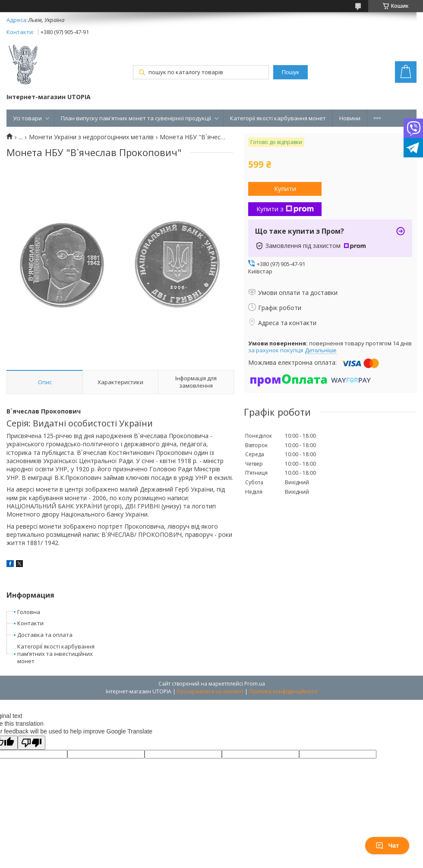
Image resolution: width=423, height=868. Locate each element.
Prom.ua (255, 684)
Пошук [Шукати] (290, 72)
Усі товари (27, 118)
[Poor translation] (32, 743)
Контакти (30, 623)
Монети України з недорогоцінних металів (91, 137)
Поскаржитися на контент (210, 691)
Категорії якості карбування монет (278, 118)
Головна (29, 612)
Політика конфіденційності (283, 691)
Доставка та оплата (45, 635)
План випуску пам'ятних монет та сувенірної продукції (136, 118)
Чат (387, 846)
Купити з (285, 209)
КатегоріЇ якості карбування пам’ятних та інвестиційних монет (56, 654)
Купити (285, 188)
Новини (350, 118)
